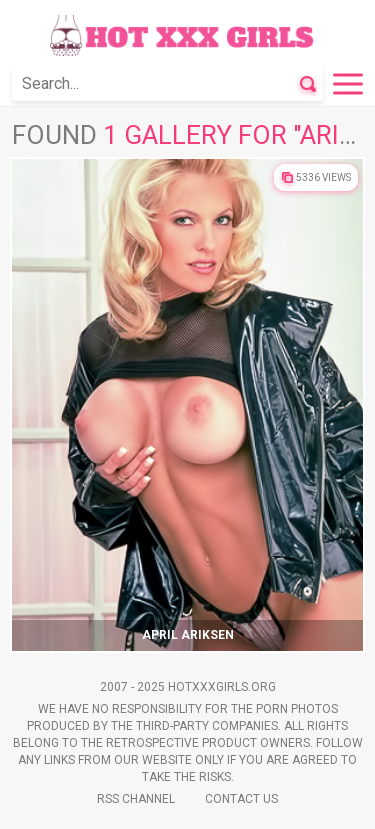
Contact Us (241, 799)
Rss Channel (136, 799)
